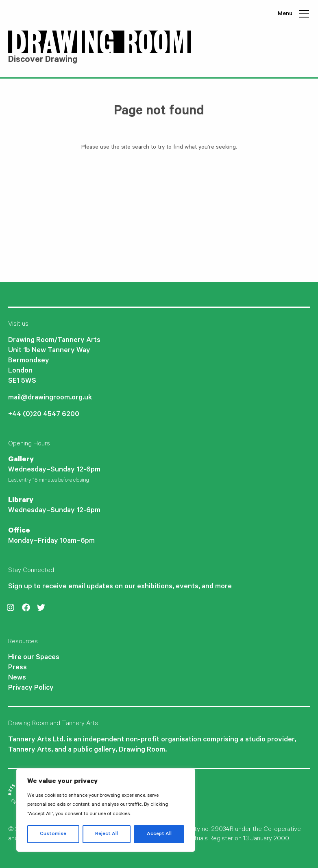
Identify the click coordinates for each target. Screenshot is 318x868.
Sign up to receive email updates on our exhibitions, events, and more (120, 587)
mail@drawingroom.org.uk (50, 398)
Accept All (159, 834)
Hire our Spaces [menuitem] (34, 658)
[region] (106, 810)
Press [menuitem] (17, 668)
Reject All (107, 834)
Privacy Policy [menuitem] (31, 688)
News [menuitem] (17, 678)
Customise (53, 834)
